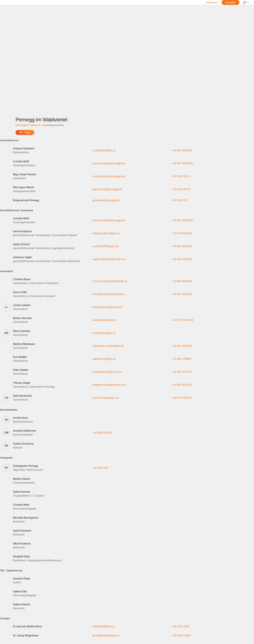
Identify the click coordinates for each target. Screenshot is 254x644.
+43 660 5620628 (182, 281)
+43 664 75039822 (182, 163)
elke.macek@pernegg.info (107, 189)
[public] (246, 2)
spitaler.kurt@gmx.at (104, 359)
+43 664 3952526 (182, 246)
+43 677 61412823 (182, 320)
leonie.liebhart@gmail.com (107, 307)
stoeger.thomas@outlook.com (109, 385)
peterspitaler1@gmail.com (107, 372)
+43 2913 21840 (181, 636)
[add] (25, 132)
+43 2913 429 (100, 468)
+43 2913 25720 (181, 189)
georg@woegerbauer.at (106, 636)
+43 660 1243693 (102, 433)
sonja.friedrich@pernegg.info (109, 176)
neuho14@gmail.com (105, 320)
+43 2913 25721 (181, 176)
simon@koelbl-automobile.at (109, 294)
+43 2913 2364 (180, 626)
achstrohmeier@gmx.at (106, 398)
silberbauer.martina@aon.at (108, 346)
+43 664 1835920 (182, 150)
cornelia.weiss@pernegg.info (109, 163)
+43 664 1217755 (182, 372)
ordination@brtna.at (104, 626)
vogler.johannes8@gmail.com (109, 259)
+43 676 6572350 (182, 233)
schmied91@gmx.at (104, 333)
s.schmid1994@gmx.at (105, 246)
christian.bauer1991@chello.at (110, 281)
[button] (127, 151)
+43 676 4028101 (182, 398)
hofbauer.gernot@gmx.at (107, 233)
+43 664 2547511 (182, 385)
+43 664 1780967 (182, 359)
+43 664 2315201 (182, 294)
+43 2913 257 (180, 200)
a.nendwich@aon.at (104, 150)
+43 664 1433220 (182, 259)
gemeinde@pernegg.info (106, 200)
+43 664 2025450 (182, 346)
